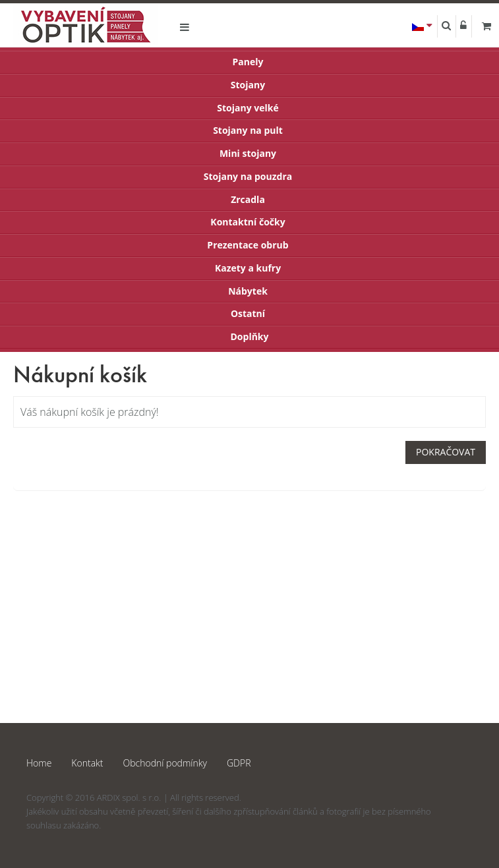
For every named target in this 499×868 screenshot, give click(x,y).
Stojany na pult (248, 130)
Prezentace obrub (248, 245)
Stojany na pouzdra (248, 176)
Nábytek (248, 291)
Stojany (248, 85)
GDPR (239, 763)
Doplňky (249, 336)
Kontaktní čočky (248, 222)
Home (39, 763)
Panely (248, 62)
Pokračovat (446, 452)
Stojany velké (248, 108)
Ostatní (248, 313)
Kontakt (87, 763)
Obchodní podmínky (165, 763)
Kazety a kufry (248, 268)
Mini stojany (248, 153)
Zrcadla (248, 199)
